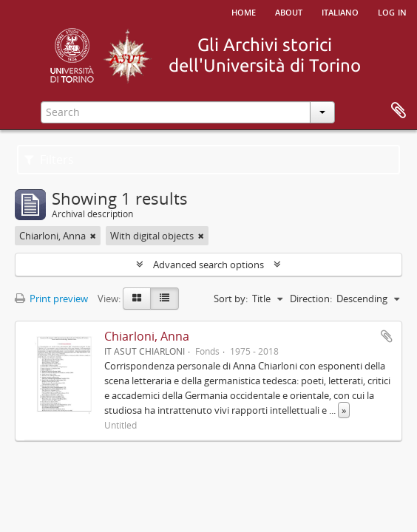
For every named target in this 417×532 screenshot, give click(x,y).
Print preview (51, 299)
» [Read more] (344, 410)
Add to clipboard (387, 336)
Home (244, 11)
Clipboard (399, 111)
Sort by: (231, 299)
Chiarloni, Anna (147, 336)
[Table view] (165, 299)
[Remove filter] (93, 236)
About (289, 11)
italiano (340, 11)
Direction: (311, 299)
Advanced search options (208, 265)
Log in (392, 11)
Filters (49, 160)
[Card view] (137, 299)
